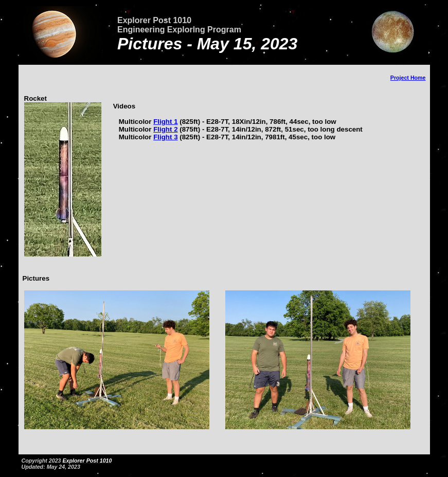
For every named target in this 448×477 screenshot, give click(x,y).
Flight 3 (165, 137)
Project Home (408, 78)
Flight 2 (165, 129)
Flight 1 (165, 122)
